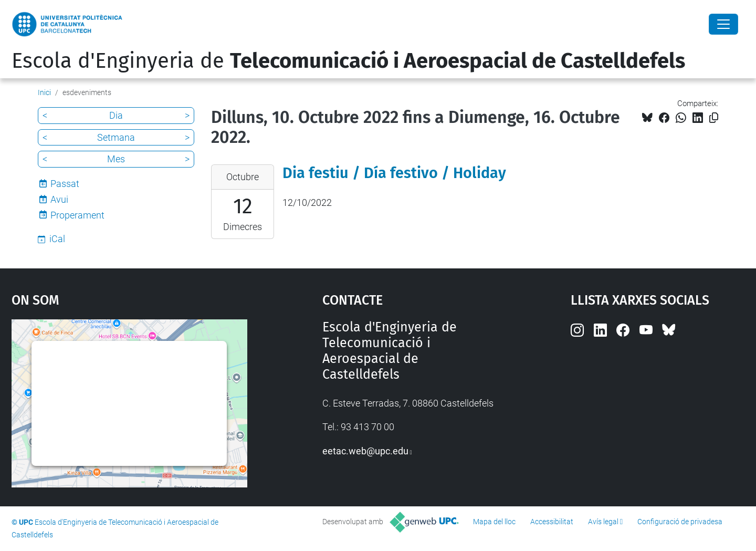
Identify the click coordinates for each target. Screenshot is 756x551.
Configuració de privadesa (680, 522)
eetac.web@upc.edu (365, 451)
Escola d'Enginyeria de (348, 61)
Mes (116, 159)
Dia (116, 115)
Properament (77, 215)
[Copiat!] (714, 118)
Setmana (116, 137)
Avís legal (603, 522)
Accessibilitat (552, 522)
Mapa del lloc (494, 522)
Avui (59, 199)
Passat (65, 184)
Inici (44, 92)
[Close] (723, 24)
